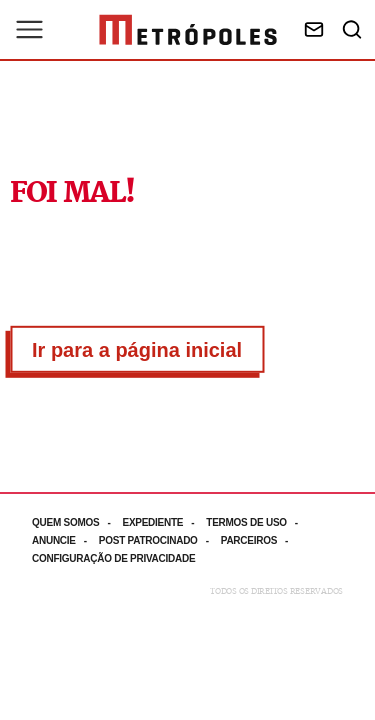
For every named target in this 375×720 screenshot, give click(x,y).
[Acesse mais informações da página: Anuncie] (65, 540)
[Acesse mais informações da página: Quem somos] (77, 522)
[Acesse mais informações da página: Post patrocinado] (160, 540)
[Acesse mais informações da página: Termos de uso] (258, 522)
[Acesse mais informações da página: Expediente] (164, 522)
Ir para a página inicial (137, 350)
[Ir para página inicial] (188, 30)
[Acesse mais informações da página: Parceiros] (260, 540)
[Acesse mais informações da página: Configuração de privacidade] (115, 558)
